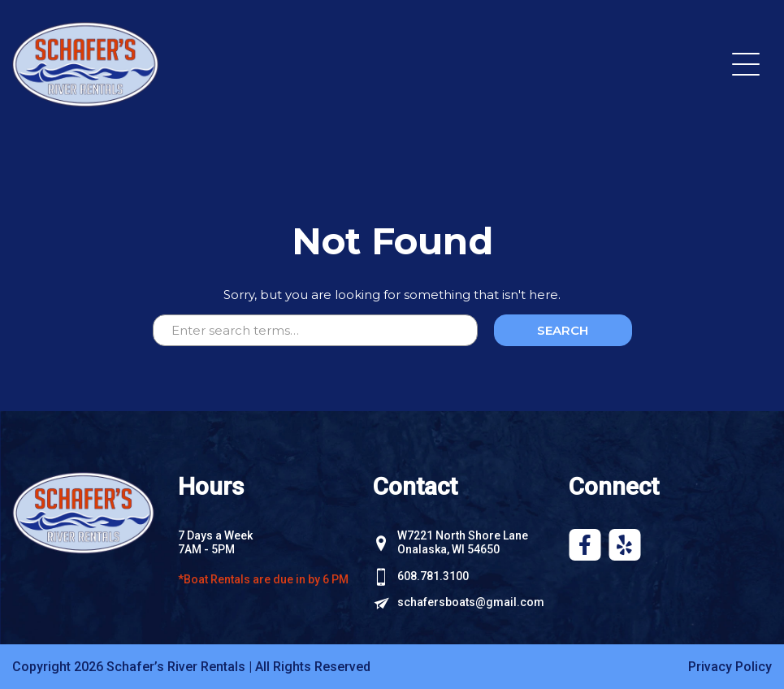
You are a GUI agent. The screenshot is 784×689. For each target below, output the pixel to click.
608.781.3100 (433, 576)
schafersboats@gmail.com (471, 602)
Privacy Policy (730, 667)
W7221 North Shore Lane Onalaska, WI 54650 (463, 542)
